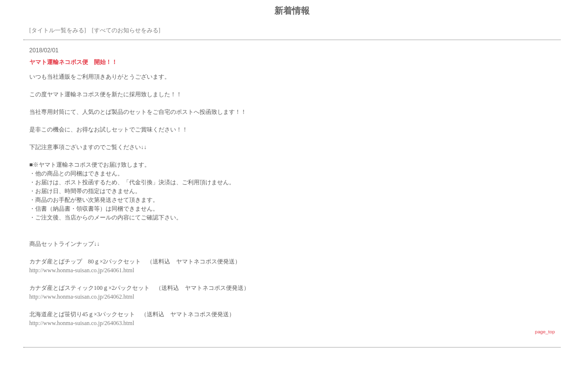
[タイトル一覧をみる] (58, 30)
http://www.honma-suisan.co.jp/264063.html (82, 323)
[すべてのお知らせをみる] (126, 30)
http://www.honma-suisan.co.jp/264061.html (82, 270)
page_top (545, 332)
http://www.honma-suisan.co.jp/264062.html (82, 297)
